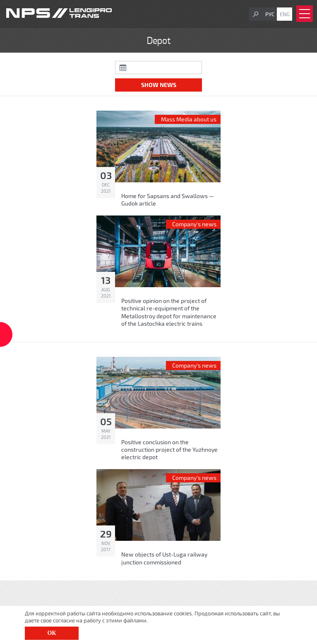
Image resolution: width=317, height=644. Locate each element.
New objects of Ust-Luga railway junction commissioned (164, 558)
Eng (285, 14)
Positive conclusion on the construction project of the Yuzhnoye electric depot (169, 449)
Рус (270, 14)
